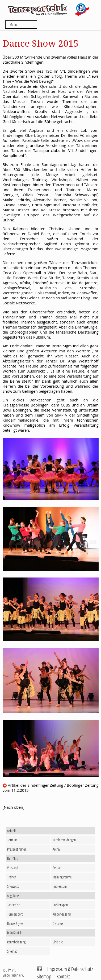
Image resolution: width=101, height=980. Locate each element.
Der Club (13, 858)
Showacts (13, 886)
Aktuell (11, 831)
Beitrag (57, 868)
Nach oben (13, 807)
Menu (13, 25)
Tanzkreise (14, 905)
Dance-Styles (15, 923)
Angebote (13, 896)
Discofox (58, 923)
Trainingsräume (62, 877)
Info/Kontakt (15, 933)
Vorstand (13, 868)
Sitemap (12, 951)
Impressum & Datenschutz (70, 969)
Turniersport (15, 914)
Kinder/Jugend (62, 914)
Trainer (12, 877)
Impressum (60, 886)
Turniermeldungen (64, 840)
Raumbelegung (16, 942)
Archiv (56, 849)
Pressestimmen (17, 849)
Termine (12, 840)
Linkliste (58, 942)
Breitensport (60, 905)
